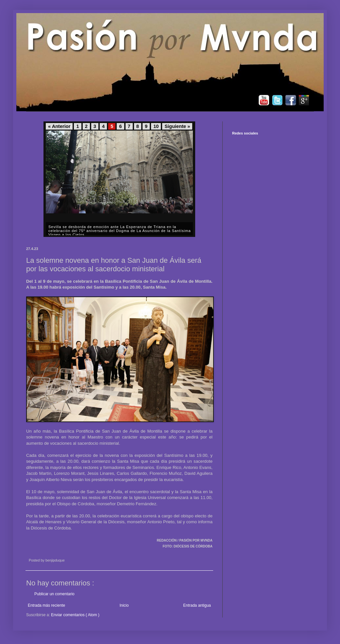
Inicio (124, 605)
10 (156, 126)
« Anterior (59, 126)
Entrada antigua (197, 605)
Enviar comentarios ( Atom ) (75, 615)
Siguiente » (177, 126)
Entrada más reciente (46, 605)
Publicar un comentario (54, 594)
